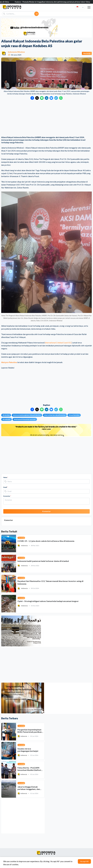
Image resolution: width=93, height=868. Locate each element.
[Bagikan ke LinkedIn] (47, 98)
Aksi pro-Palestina (9, 362)
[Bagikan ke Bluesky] (51, 98)
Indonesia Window (16, 52)
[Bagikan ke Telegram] (56, 98)
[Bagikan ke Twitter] (37, 98)
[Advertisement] (46, 118)
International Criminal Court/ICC (58, 343)
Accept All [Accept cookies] (84, 861)
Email (6, 487)
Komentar (7, 496)
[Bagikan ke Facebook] (32, 98)
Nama (6, 477)
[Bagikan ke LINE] (42, 98)
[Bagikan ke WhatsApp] (61, 98)
